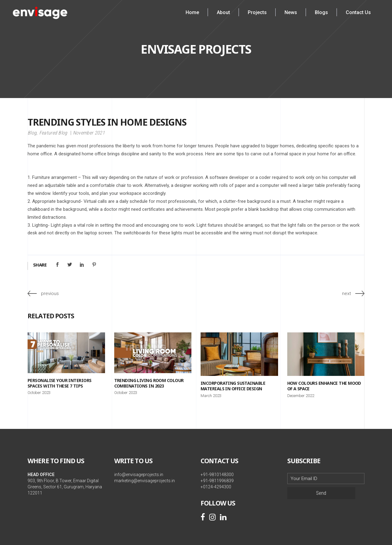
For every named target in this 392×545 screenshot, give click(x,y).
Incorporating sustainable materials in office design (233, 386)
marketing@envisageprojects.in (145, 481)
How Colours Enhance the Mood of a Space (324, 386)
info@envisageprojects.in (139, 475)
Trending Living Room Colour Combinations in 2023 (149, 383)
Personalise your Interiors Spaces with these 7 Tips (59, 383)
